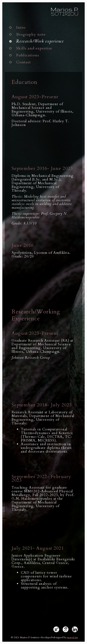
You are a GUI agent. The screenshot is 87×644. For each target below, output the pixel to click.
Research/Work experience (40, 41)
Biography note (31, 34)
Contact (24, 62)
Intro (21, 28)
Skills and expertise (34, 48)
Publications (28, 55)
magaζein (72, 637)
